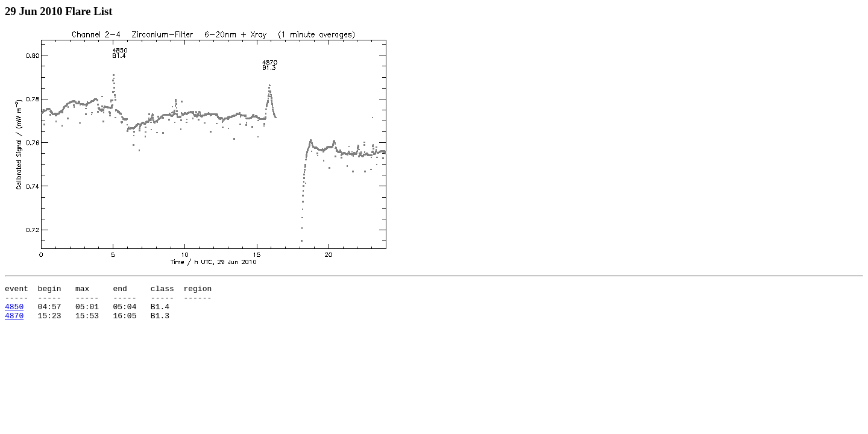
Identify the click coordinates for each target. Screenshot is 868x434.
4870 (14, 322)
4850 (14, 312)
